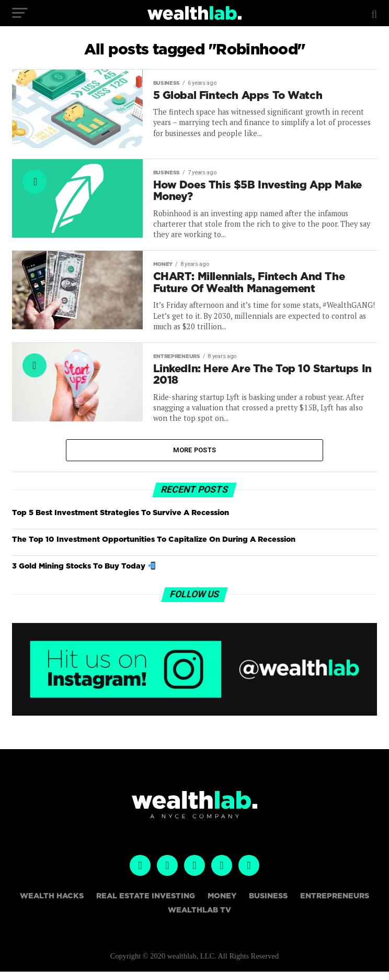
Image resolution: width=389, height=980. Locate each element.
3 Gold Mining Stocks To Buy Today (84, 575)
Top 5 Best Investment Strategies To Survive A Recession (121, 521)
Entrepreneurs (335, 904)
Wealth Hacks (52, 904)
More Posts (195, 457)
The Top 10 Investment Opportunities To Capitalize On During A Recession (154, 547)
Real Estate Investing (146, 904)
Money (222, 904)
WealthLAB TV (199, 918)
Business (268, 904)
